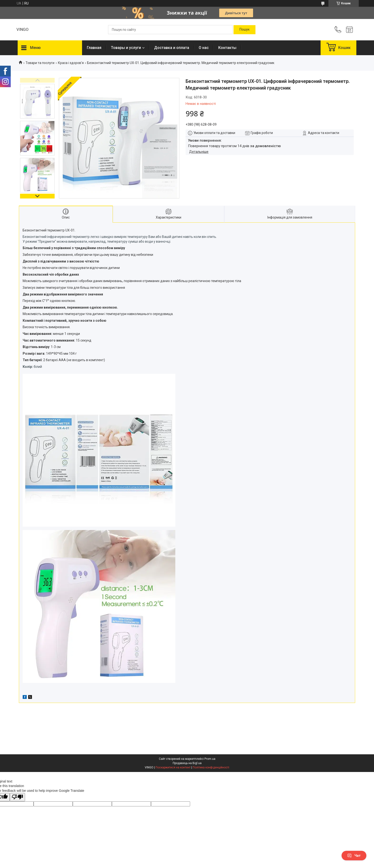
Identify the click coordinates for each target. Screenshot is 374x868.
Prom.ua (210, 759)
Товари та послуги (40, 63)
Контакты (227, 48)
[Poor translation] (17, 797)
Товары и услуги (126, 48)
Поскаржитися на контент (173, 767)
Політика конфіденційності (211, 767)
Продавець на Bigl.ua (187, 763)
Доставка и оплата (172, 48)
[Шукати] (244, 30)
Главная (94, 48)
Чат (354, 856)
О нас (204, 48)
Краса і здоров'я (71, 63)
